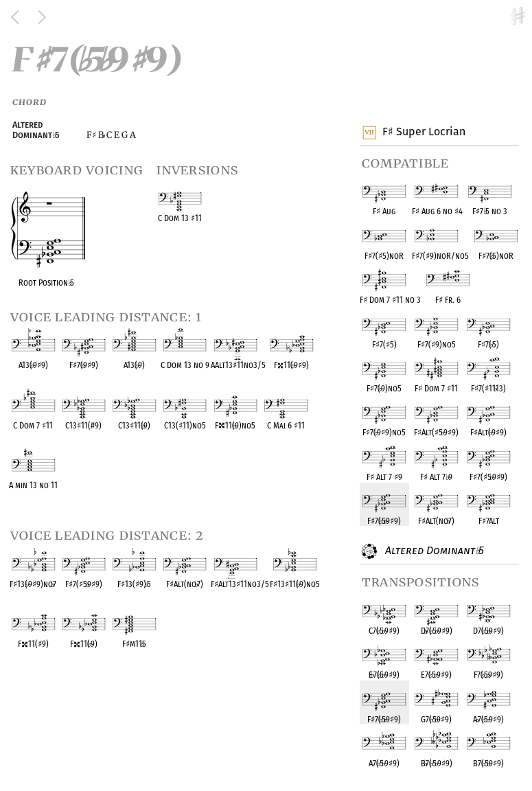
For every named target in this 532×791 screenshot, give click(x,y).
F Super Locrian (424, 133)
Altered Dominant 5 (433, 551)
